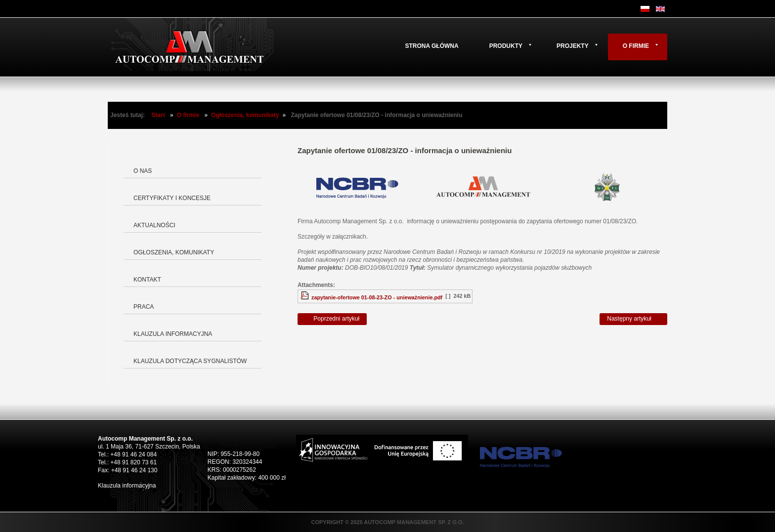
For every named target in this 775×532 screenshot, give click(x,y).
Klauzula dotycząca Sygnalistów (190, 361)
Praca (144, 307)
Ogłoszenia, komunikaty (245, 115)
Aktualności (154, 225)
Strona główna (431, 46)
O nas (143, 171)
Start (158, 115)
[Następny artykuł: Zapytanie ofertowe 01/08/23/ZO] (633, 319)
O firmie (636, 46)
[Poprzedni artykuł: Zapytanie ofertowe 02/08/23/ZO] (332, 319)
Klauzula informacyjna (173, 334)
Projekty (573, 46)
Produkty (506, 46)
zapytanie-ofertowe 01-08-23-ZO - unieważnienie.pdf (377, 297)
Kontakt (147, 280)
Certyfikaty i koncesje (172, 198)
